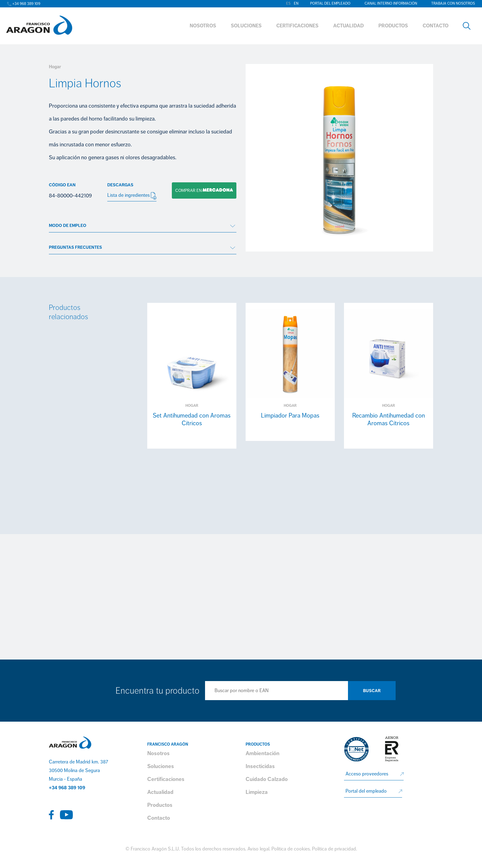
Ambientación (263, 753)
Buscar (372, 691)
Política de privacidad (334, 849)
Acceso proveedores (367, 774)
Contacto (159, 818)
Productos (160, 805)
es (288, 4)
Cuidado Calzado (267, 779)
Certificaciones (166, 779)
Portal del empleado (330, 4)
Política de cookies (291, 849)
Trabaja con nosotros (453, 4)
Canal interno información (391, 4)
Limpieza (257, 792)
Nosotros (158, 753)
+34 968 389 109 (67, 788)
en (296, 4)
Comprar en (203, 190)
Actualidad (160, 792)
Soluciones (161, 766)
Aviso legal (258, 849)
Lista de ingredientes (132, 196)
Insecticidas (260, 766)
